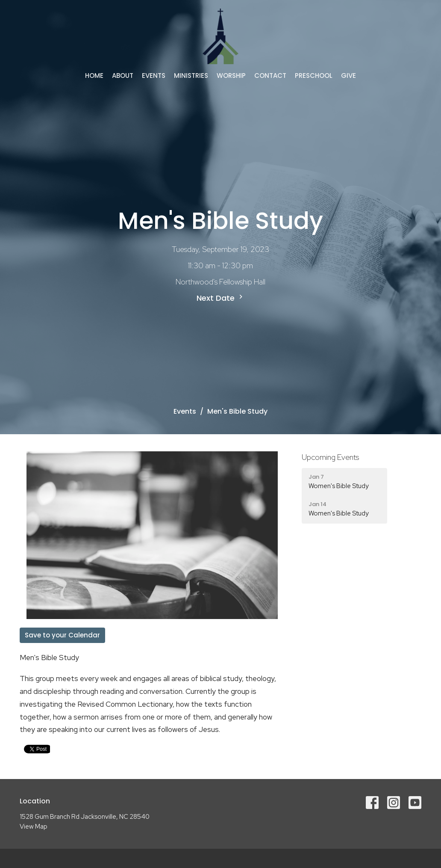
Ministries (191, 76)
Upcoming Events (330, 457)
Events (154, 76)
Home (94, 76)
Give (348, 76)
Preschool (314, 76)
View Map (34, 827)
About (123, 76)
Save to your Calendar (62, 635)
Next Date (221, 298)
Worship (231, 76)
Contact (270, 76)
